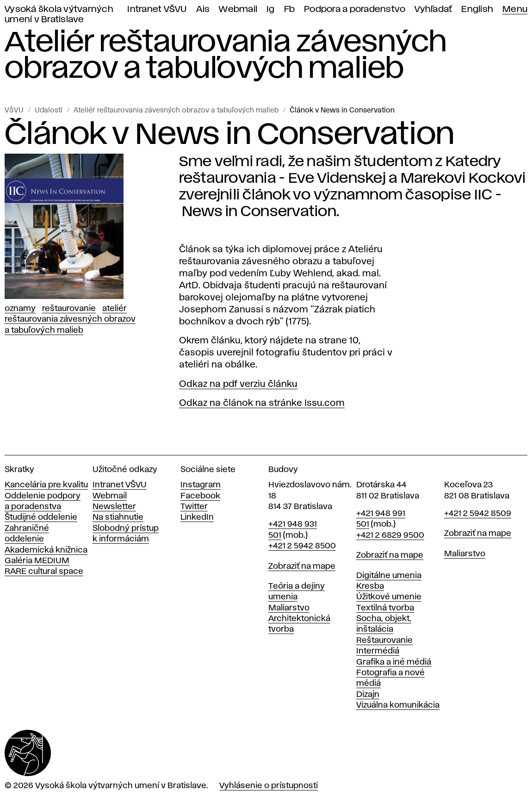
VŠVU (14, 111)
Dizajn (368, 695)
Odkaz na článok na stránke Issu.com (262, 403)
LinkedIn (197, 517)
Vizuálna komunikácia (398, 705)
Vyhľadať (433, 9)
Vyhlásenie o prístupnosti (269, 786)
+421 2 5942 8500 (302, 546)
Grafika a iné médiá (394, 662)
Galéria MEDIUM (37, 561)
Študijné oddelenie (41, 517)
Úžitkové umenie (389, 597)
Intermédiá (378, 651)
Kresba (370, 586)
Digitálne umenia (389, 576)
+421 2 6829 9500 (390, 535)
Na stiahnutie (118, 517)
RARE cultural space (44, 572)
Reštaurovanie (69, 309)
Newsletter (114, 507)
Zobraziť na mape (302, 566)
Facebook (200, 496)
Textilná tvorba (385, 608)
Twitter (194, 507)
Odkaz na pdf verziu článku (238, 384)
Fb (290, 9)
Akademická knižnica (46, 550)
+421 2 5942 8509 (478, 514)
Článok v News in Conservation (342, 111)
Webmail (238, 9)
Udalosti (49, 111)
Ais (203, 9)
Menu (515, 9)
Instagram (201, 485)
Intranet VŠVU (157, 9)
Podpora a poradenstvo (355, 9)
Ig (271, 9)
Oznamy (20, 309)
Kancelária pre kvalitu (46, 485)
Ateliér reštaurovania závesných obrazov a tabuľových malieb (176, 111)
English (477, 9)
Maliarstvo (289, 608)
